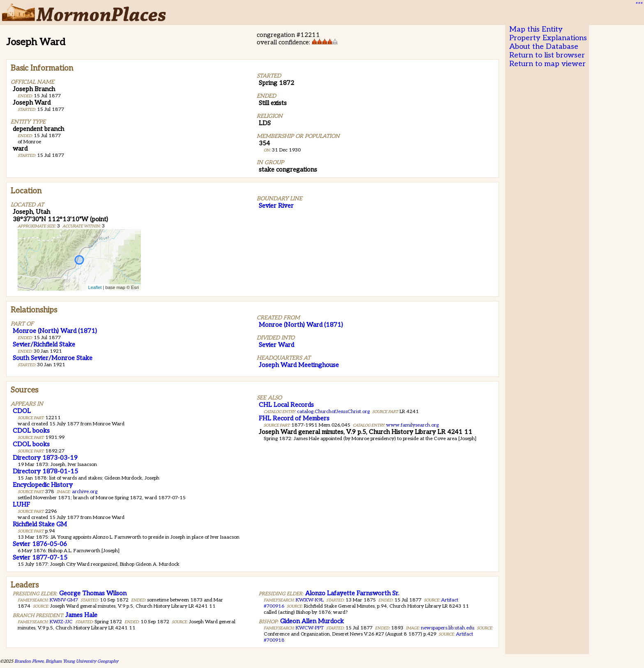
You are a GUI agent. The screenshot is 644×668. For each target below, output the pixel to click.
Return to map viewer (547, 64)
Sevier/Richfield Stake (44, 344)
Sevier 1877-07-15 (40, 558)
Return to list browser (547, 55)
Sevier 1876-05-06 (40, 544)
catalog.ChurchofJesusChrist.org (333, 412)
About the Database (544, 47)
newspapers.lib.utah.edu (448, 628)
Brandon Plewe (29, 661)
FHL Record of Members (294, 418)
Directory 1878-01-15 (45, 471)
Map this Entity (536, 29)
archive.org (85, 492)
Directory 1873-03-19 (45, 458)
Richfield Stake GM (40, 524)
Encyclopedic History (43, 485)
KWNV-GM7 (64, 600)
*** (638, 5)
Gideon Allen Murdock (312, 621)
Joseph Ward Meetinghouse (299, 365)
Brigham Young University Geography (82, 661)
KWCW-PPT (310, 628)
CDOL (22, 411)
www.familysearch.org (412, 425)
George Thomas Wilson (93, 593)
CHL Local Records (286, 405)
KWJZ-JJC (61, 622)
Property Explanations (548, 38)
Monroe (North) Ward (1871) (55, 331)
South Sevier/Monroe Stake (53, 358)
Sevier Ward (276, 345)
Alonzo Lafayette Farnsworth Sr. (352, 593)
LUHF (21, 505)
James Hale (81, 615)
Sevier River (276, 206)
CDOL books (31, 431)
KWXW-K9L (310, 600)
